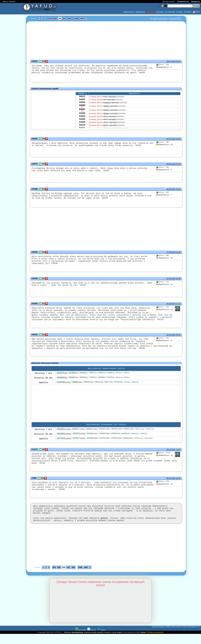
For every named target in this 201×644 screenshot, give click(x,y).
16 (164, 310)
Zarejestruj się (183, 1)
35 (164, 259)
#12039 (64, 389)
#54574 (127, 380)
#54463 (64, 441)
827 (65, 18)
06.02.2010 (171, 485)
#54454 (135, 441)
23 (164, 146)
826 (60, 18)
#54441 (119, 384)
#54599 (150, 436)
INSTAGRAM (81, 640)
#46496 (128, 445)
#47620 (92, 445)
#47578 (105, 445)
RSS (196, 12)
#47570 (138, 445)
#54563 (92, 436)
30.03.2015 (171, 304)
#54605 (129, 436)
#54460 (62, 384)
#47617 (79, 445)
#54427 (73, 384)
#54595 (73, 380)
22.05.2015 (171, 279)
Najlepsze (140, 12)
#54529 (104, 436)
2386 (76, 18)
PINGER (101, 640)
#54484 (116, 441)
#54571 (119, 380)
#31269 (118, 389)
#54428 (126, 441)
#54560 (84, 380)
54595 (82, 118)
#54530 (102, 384)
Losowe (160, 12)
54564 (82, 105)
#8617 (109, 389)
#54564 (84, 384)
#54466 (93, 384)
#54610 (117, 436)
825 (55, 18)
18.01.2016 (171, 62)
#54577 (140, 436)
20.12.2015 (171, 140)
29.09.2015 (171, 165)
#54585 (111, 380)
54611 (82, 98)
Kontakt (188, 12)
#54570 (62, 380)
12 (164, 491)
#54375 (79, 441)
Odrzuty (150, 12)
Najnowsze (129, 12)
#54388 (144, 441)
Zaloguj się (195, 1)
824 (50, 18)
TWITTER (92, 640)
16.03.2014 (171, 339)
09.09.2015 (171, 190)
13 (164, 285)
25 (164, 463)
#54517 (93, 379)
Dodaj (179, 12)
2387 (82, 18)
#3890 (77, 389)
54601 (82, 102)
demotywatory (77, 642)
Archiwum (170, 12)
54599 (82, 128)
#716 (127, 389)
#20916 (88, 389)
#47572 (148, 445)
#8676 (99, 389)
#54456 (105, 441)
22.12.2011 (171, 457)
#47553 (116, 445)
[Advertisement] (11, 322)
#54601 (64, 436)
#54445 (111, 384)
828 (69, 18)
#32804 (135, 389)
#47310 (64, 446)
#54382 (127, 384)
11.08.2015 (171, 254)
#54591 (102, 379)
